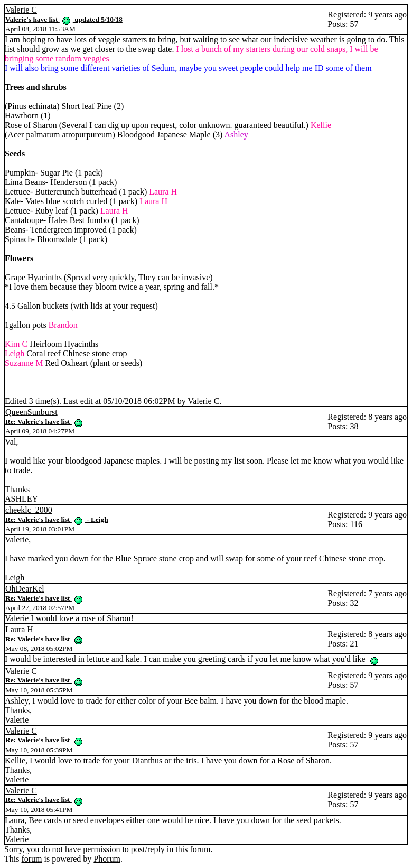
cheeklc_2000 (29, 510)
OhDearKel (25, 589)
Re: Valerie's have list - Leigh (57, 519)
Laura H (19, 629)
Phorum (107, 859)
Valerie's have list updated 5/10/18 (64, 19)
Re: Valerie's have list (44, 422)
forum (31, 859)
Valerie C (21, 10)
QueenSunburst (31, 412)
